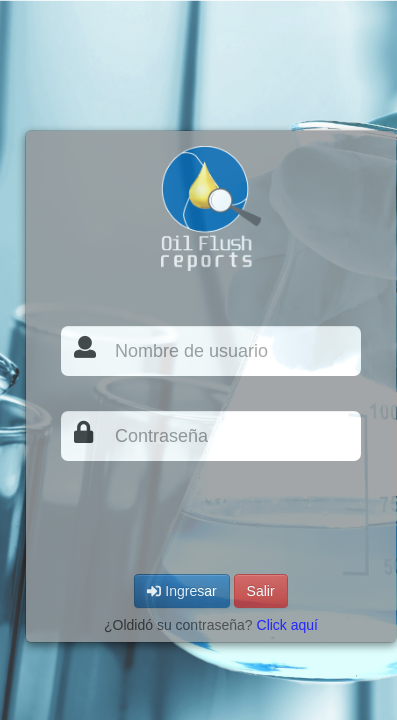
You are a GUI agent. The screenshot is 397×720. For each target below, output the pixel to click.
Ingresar (181, 591)
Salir (261, 591)
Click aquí (287, 625)
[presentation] (213, 515)
